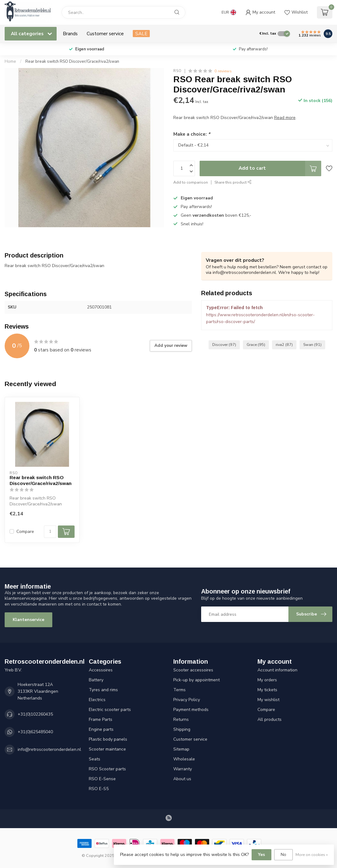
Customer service (105, 34)
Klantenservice (28, 620)
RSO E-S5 (99, 789)
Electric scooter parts (110, 710)
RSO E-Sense (102, 779)
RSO (177, 71)
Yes (261, 855)
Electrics (97, 700)
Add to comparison (191, 182)
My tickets (267, 690)
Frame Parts (101, 719)
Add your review (171, 346)
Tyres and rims (103, 690)
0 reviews (223, 71)
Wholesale (184, 759)
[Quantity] (50, 532)
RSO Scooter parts (107, 769)
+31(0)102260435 (35, 714)
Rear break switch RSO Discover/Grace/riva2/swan (72, 62)
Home (10, 62)
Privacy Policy (187, 700)
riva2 (284, 345)
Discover (224, 345)
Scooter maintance (107, 749)
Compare (25, 532)
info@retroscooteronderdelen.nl (49, 749)
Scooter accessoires (193, 670)
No (283, 855)
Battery (96, 680)
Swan (312, 345)
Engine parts (101, 729)
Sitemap (181, 749)
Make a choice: (192, 134)
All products (270, 719)
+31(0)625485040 (35, 732)
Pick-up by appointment (197, 680)
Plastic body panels (108, 739)
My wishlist (268, 700)
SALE (141, 34)
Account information (277, 670)
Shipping (182, 729)
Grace (256, 345)
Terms (179, 690)
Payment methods (191, 710)
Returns (181, 719)
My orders (267, 680)
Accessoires (101, 670)
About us (182, 779)
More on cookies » (312, 855)
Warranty (183, 769)
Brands (70, 34)
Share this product (233, 182)
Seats (95, 759)
